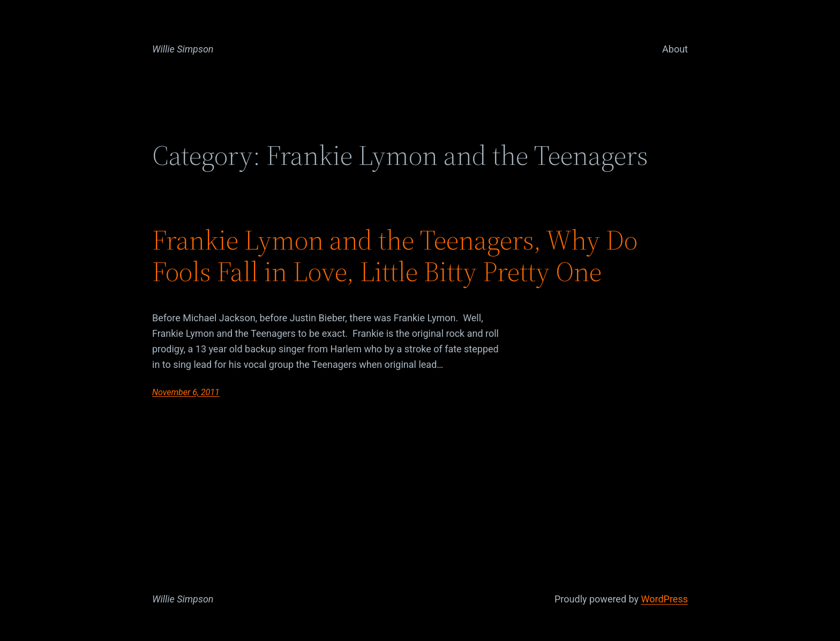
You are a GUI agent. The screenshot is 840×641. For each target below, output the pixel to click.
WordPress (665, 599)
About (675, 49)
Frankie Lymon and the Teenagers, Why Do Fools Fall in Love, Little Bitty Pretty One (395, 256)
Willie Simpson (183, 49)
